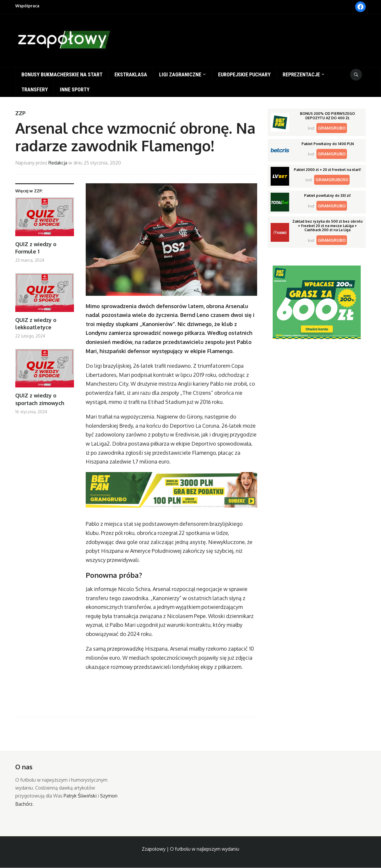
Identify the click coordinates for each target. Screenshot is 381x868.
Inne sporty (75, 89)
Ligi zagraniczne (180, 74)
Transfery (35, 89)
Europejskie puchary (244, 74)
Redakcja (58, 163)
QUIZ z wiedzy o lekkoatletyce (36, 324)
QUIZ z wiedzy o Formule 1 (36, 248)
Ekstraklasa (131, 74)
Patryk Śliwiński (80, 796)
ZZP (20, 113)
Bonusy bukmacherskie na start (62, 74)
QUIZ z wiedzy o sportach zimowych (40, 399)
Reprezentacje (301, 74)
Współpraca (27, 6)
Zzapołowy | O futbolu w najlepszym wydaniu (191, 849)
